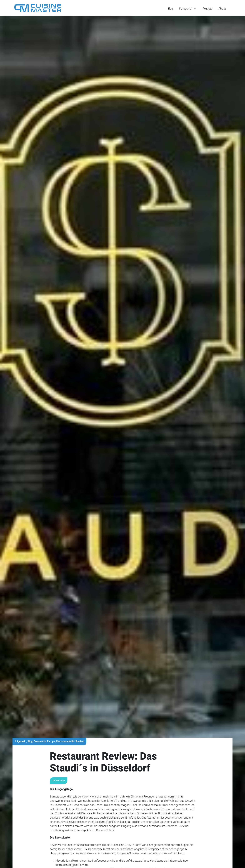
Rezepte (207, 9)
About (222, 9)
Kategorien (188, 9)
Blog (170, 9)
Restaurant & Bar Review (70, 741)
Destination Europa (44, 741)
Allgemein (21, 741)
